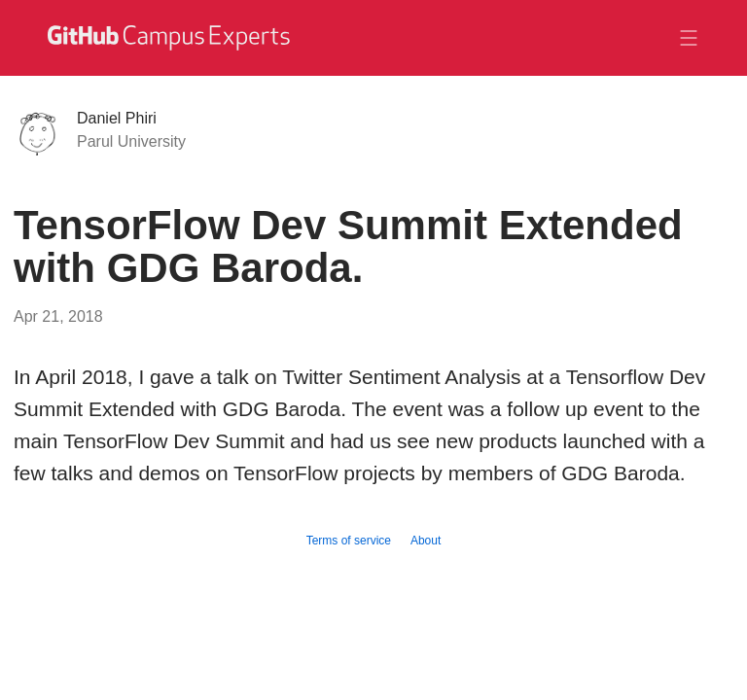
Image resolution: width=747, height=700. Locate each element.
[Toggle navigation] (689, 38)
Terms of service (349, 541)
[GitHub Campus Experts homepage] (171, 38)
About (426, 541)
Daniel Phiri (117, 118)
